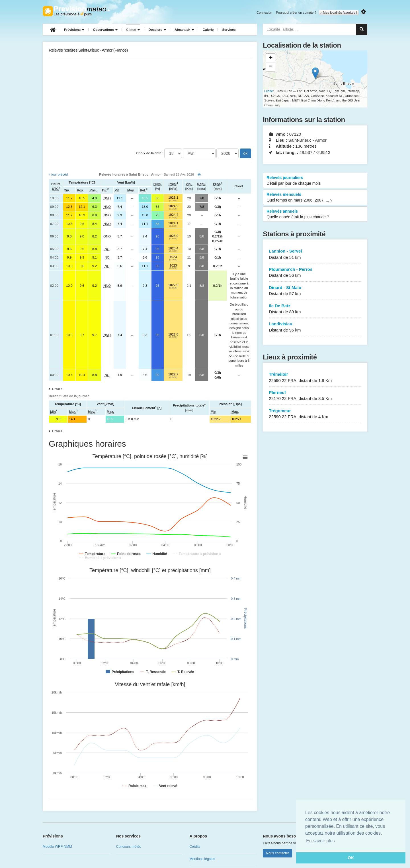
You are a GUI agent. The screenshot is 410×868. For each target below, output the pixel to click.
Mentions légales (202, 859)
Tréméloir (315, 378)
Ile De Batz (315, 309)
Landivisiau (315, 327)
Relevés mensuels (315, 198)
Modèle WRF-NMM (57, 847)
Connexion (264, 13)
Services (229, 30)
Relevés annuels (315, 214)
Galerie (208, 30)
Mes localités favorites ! (339, 13)
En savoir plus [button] (320, 841)
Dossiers (157, 30)
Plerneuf (315, 396)
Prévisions (74, 30)
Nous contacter (277, 853)
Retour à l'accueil (76, 11)
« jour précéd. (59, 174)
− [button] (271, 67)
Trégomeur (315, 414)
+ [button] (271, 58)
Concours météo (129, 847)
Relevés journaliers (315, 181)
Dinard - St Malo (315, 291)
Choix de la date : (150, 153)
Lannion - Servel (315, 254)
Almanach (184, 30)
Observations (105, 30)
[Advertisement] (150, 103)
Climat (133, 30)
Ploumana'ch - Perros (315, 273)
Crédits (195, 847)
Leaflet (269, 91)
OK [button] (351, 858)
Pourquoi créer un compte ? (296, 13)
